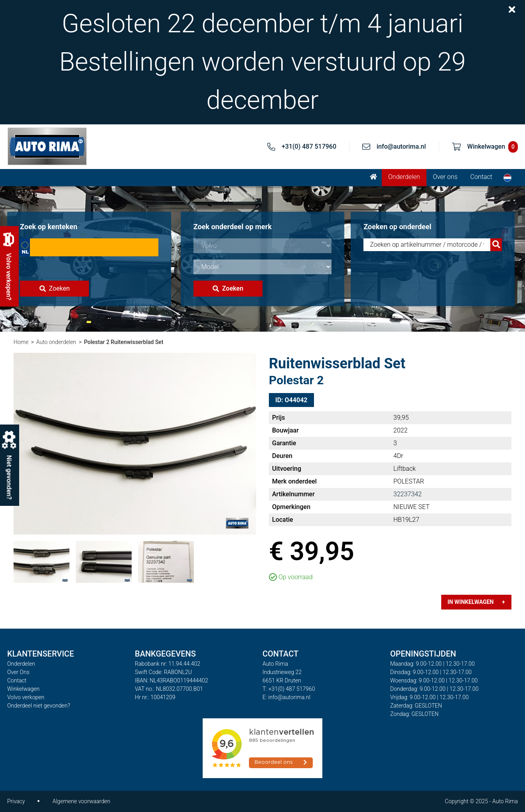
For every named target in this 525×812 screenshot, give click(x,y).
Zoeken (55, 288)
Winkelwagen (23, 689)
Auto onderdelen (56, 342)
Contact (481, 177)
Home (21, 342)
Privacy (16, 801)
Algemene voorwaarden (81, 801)
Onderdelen (404, 177)
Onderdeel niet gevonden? (39, 706)
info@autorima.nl (401, 146)
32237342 (408, 494)
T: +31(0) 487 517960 (289, 689)
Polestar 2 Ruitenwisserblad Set (123, 342)
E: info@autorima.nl (286, 697)
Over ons (445, 177)
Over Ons (18, 672)
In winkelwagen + (476, 602)
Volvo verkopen (26, 697)
